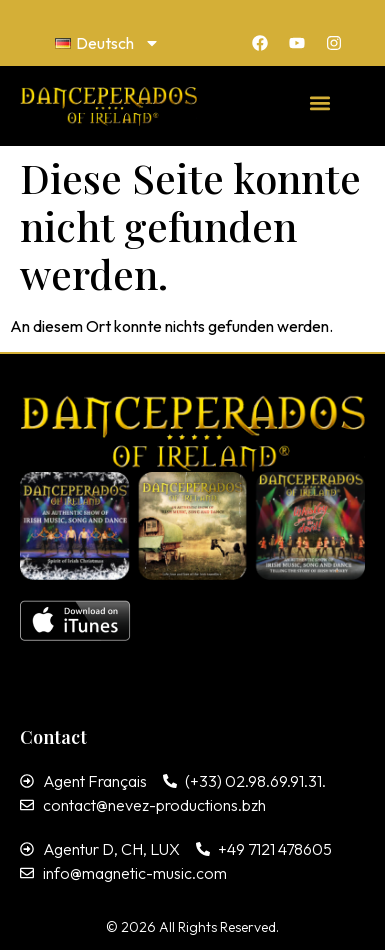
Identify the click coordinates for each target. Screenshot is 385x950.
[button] (320, 102)
